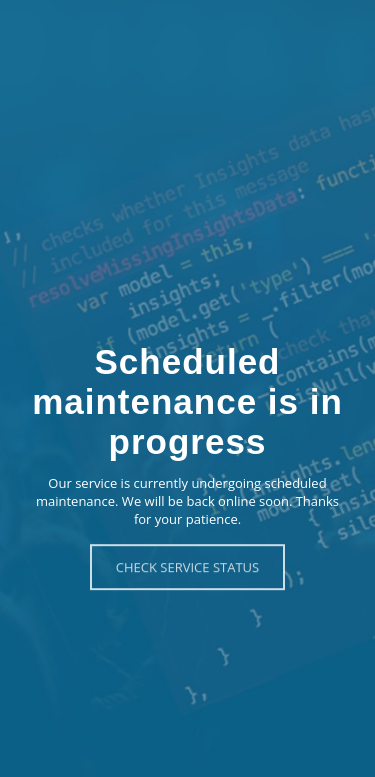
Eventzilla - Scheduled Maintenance (187, 28)
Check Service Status (187, 567)
